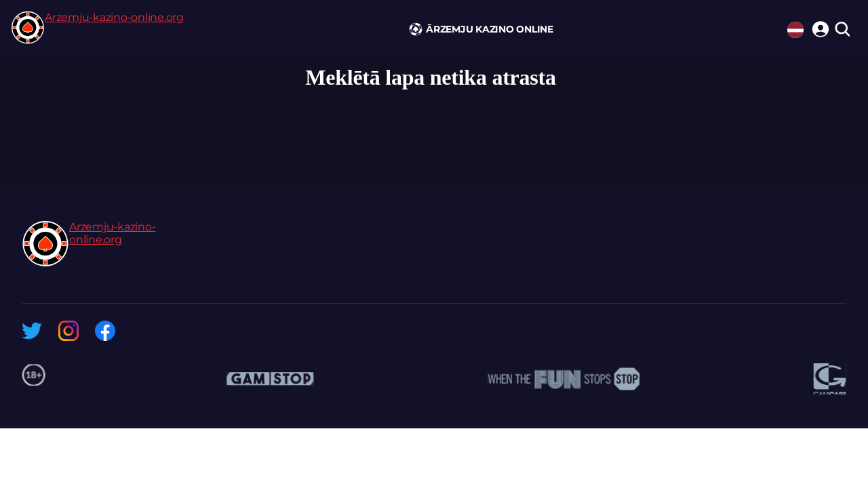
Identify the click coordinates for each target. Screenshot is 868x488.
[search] (842, 30)
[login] (818, 27)
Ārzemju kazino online (490, 29)
